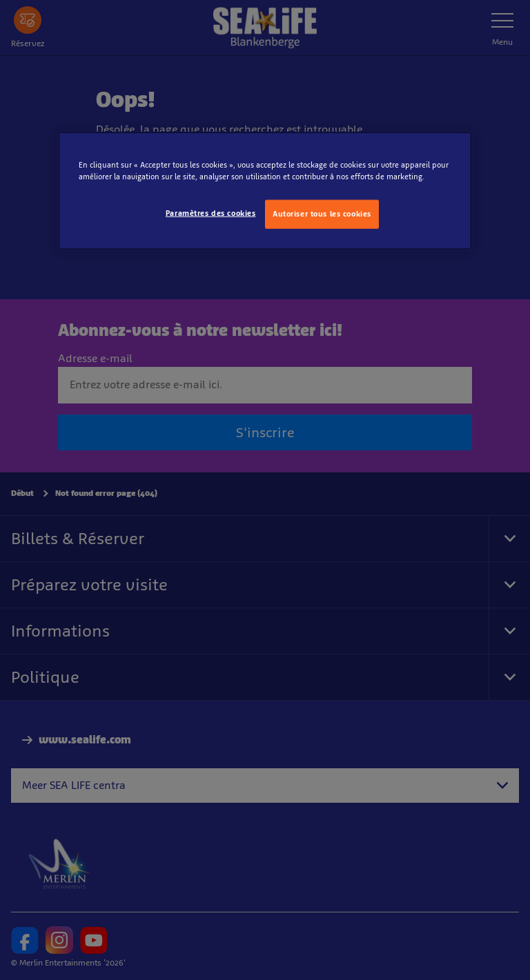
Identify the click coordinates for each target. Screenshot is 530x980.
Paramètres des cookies (211, 213)
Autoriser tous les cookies (322, 214)
